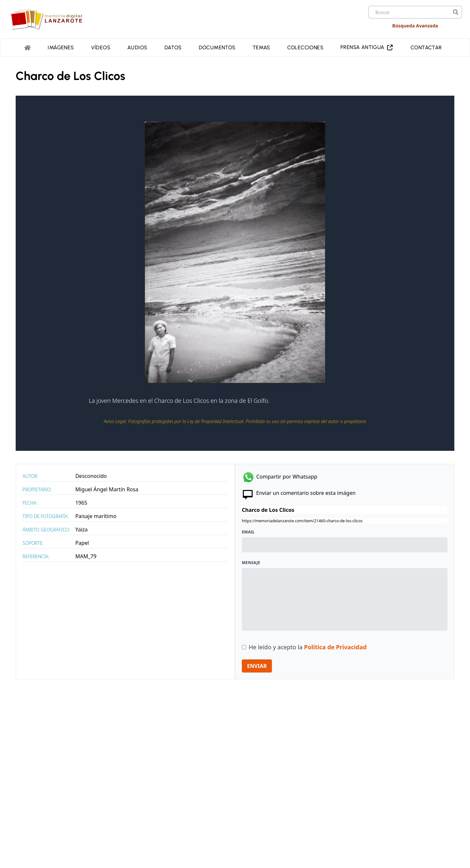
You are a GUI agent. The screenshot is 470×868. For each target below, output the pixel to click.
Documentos (217, 47)
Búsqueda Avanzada (415, 26)
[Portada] (27, 47)
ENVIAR (257, 665)
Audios (137, 47)
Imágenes (61, 47)
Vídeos (101, 47)
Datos (173, 47)
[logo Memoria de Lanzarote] (48, 19)
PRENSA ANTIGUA (367, 47)
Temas (261, 47)
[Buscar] (456, 12)
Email (248, 531)
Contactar (426, 47)
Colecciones (305, 47)
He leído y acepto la (308, 646)
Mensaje (251, 561)
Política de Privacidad (336, 646)
